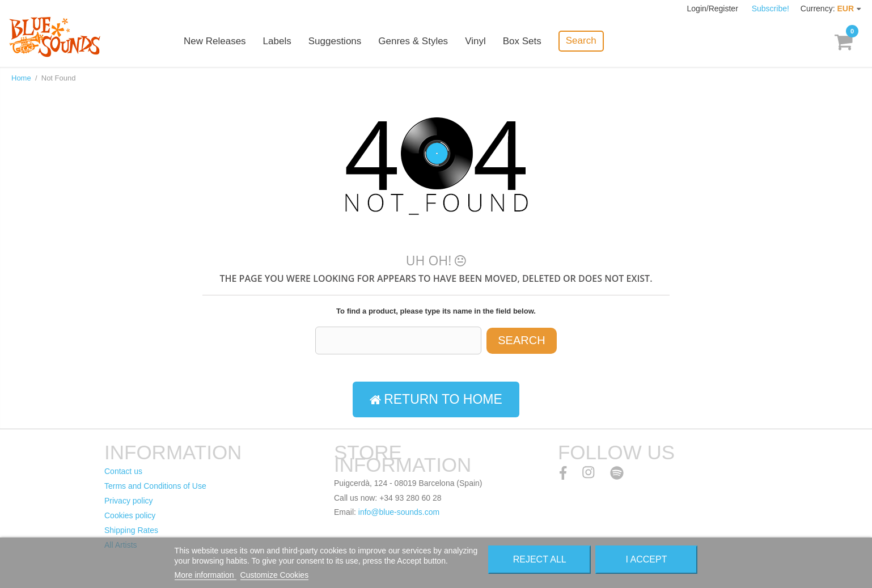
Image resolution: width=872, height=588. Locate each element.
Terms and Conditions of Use (155, 486)
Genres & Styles (413, 41)
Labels (277, 41)
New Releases (215, 41)
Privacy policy (129, 501)
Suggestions (335, 41)
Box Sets (522, 41)
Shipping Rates (131, 530)
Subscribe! (771, 9)
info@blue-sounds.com (399, 512)
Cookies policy (130, 515)
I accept (647, 559)
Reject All (540, 559)
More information (206, 575)
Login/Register (714, 9)
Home (21, 78)
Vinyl (475, 41)
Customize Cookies (275, 575)
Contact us (123, 471)
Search (581, 41)
